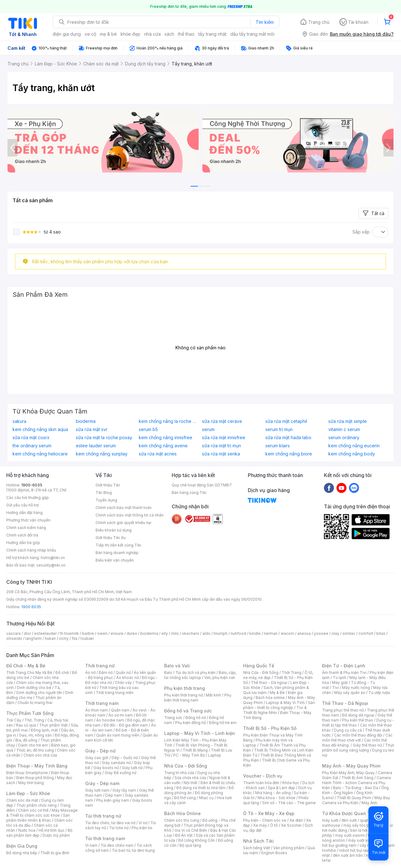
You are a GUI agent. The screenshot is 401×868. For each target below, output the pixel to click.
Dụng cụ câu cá (348, 730)
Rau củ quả (26, 725)
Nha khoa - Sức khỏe (276, 798)
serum (208, 429)
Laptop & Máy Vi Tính (285, 703)
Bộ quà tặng (190, 845)
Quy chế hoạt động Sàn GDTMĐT (202, 485)
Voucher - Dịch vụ (263, 776)
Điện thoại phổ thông (35, 778)
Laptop (215, 755)
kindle (255, 633)
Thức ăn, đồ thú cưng (35, 750)
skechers (191, 633)
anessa (304, 633)
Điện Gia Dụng (22, 846)
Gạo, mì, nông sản (35, 735)
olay (335, 633)
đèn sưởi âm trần (348, 855)
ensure (117, 633)
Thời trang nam (102, 703)
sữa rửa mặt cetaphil (286, 421)
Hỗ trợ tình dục (52, 830)
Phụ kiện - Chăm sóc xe (265, 820)
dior (27, 633)
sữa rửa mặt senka (221, 454)
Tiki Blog (104, 493)
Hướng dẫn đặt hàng (24, 513)
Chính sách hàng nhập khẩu (31, 550)
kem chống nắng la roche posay (169, 421)
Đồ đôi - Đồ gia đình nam (126, 725)
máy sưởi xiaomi (363, 840)
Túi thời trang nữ (103, 816)
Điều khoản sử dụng (114, 530)
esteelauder (45, 633)
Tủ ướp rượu (379, 693)
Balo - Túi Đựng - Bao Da (356, 788)
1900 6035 (31, 607)
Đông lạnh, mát (44, 730)
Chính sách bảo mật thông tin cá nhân (130, 515)
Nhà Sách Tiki (258, 841)
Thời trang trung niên (115, 693)
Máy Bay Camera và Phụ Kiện (356, 800)
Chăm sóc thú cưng (182, 820)
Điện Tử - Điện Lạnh (344, 666)
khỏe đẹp (130, 34)
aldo (206, 633)
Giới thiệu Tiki (108, 485)
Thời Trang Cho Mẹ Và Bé (29, 673)
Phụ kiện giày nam (113, 800)
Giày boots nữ (106, 768)
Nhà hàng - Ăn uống (273, 793)
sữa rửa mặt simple (348, 421)
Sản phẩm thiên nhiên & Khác (38, 818)
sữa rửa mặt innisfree (224, 438)
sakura (19, 421)
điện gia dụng (67, 34)
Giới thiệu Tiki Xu (111, 538)
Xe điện (296, 820)
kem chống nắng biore (289, 454)
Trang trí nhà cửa (179, 773)
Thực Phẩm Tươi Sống (30, 713)
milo (175, 633)
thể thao (186, 34)
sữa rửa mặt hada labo (288, 438)
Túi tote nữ (119, 828)
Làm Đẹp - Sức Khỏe (28, 793)
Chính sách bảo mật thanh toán (124, 508)
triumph (221, 633)
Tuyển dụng (106, 500)
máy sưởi (330, 820)
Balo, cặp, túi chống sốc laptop (200, 675)
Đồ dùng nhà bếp (22, 853)
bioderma (86, 421)
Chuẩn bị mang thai (35, 703)
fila (75, 638)
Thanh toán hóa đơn (261, 783)
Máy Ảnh (369, 803)
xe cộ (90, 34)
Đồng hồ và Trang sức (188, 711)
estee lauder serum (96, 446)
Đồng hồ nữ (196, 718)
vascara (13, 633)
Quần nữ (123, 673)
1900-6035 (32, 485)
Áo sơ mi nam (121, 715)
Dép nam (114, 795)
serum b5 (148, 429)
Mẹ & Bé (277, 693)
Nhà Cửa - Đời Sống (186, 766)
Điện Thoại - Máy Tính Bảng (37, 766)
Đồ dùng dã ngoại (358, 715)
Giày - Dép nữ (100, 751)
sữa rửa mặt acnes (158, 454)
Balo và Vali (177, 666)
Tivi (336, 688)
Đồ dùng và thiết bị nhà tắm (201, 788)
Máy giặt (340, 683)
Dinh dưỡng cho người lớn (39, 693)
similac (349, 633)
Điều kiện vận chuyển (115, 560)
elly (165, 633)
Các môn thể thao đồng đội (358, 735)
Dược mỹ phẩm (56, 835)
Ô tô (274, 825)
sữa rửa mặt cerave (222, 421)
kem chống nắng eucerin (354, 446)
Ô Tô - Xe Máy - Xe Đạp (269, 813)
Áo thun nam (96, 710)
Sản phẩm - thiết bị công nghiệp (279, 705)
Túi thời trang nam (105, 838)
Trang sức (173, 718)
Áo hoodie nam (110, 720)
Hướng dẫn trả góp (23, 543)
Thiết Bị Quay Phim (354, 798)
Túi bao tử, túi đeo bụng (133, 850)
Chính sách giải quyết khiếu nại (123, 523)
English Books (274, 853)
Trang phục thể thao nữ (343, 710)
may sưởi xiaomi (350, 835)
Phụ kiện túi (142, 828)
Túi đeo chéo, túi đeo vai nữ (110, 823)
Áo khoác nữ (128, 678)
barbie (88, 633)
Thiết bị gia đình (55, 853)
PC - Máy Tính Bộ (189, 755)
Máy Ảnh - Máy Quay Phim (351, 766)
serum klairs (278, 446)
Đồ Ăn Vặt (184, 835)
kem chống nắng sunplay (102, 454)
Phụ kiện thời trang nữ (183, 695)
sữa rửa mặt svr (92, 429)
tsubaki (87, 638)
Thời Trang (292, 673)
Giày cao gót (97, 758)
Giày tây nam (124, 790)
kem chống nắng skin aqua (40, 429)
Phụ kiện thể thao (358, 720)
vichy (64, 638)
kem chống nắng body (352, 454)
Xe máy (260, 825)
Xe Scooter (291, 825)
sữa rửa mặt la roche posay (104, 438)
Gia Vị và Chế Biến (191, 830)
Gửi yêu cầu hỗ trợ (22, 505)
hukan (50, 638)
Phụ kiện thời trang (185, 688)
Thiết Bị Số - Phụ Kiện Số (270, 728)
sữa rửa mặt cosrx (31, 438)
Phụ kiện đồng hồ (190, 723)
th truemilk (69, 633)
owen (102, 633)
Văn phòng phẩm (289, 848)
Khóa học (291, 783)
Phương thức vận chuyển (28, 520)
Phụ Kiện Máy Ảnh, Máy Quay (348, 773)
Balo (168, 673)
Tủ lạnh (339, 678)
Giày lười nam (97, 790)
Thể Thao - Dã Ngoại (345, 703)
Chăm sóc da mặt (22, 800)
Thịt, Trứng (34, 720)
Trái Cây (14, 720)
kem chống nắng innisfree (166, 438)
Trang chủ (319, 22)
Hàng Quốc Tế (259, 666)
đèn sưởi (349, 820)
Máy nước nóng (356, 688)
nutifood (238, 633)
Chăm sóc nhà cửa (40, 755)
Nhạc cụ (206, 798)
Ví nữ (143, 823)
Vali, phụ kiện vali (220, 678)
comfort (366, 633)
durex (132, 633)
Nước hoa (27, 830)
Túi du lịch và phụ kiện (195, 673)
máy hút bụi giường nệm (355, 843)
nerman (271, 633)
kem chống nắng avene (163, 446)
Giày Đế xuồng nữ (120, 773)
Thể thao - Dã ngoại (269, 683)
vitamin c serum (344, 429)
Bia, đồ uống (26, 740)
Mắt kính (214, 695)
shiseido (14, 638)
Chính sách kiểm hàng (26, 528)
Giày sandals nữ (116, 763)
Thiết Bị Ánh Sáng (357, 778)
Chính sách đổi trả (22, 535)
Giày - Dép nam (102, 783)
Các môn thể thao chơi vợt (357, 738)
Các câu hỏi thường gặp (28, 498)
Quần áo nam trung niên (118, 735)
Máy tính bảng (31, 783)
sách (169, 34)
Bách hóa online (270, 698)
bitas (381, 633)
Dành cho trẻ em (33, 745)
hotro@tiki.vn (53, 558)
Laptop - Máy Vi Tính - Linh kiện (200, 733)
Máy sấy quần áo (350, 693)
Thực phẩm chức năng (36, 805)
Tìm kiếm (265, 22)
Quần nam (120, 710)
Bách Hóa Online (182, 813)
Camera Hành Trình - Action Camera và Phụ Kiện (357, 783)
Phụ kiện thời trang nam (198, 698)
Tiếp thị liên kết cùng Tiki (118, 545)
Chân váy (123, 683)
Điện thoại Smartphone (27, 773)
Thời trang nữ (100, 666)
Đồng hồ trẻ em (223, 723)
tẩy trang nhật (212, 34)
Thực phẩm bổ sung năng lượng (358, 748)
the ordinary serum (32, 446)
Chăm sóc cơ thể (33, 810)
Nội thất (190, 783)
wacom (287, 633)
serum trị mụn (279, 429)
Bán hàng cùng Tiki (189, 493)
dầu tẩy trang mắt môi (252, 34)
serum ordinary (344, 438)
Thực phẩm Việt (53, 725)
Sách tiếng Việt (257, 848)
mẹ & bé (108, 34)
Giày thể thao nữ (367, 745)
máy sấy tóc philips (361, 825)
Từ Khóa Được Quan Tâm (349, 813)
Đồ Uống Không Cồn (197, 840)
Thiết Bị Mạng (195, 750)
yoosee (321, 633)
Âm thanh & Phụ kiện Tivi (344, 673)
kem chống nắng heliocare (40, 454)
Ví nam (91, 845)
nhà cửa (152, 34)
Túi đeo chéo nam (117, 845)
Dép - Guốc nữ (125, 758)
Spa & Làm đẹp (281, 788)
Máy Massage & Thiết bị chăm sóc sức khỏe (42, 813)
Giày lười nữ (132, 768)
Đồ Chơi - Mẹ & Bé (26, 666)
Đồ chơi (62, 673)
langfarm (34, 638)
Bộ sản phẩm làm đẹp (39, 833)
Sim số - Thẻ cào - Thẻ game (289, 803)
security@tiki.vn (51, 565)
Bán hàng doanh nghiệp (117, 553)
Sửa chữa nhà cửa (190, 778)
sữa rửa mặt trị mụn (221, 446)
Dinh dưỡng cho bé (34, 688)
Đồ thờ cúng (185, 798)
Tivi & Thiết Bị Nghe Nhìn (275, 710)
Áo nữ (90, 673)
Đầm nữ (106, 673)
